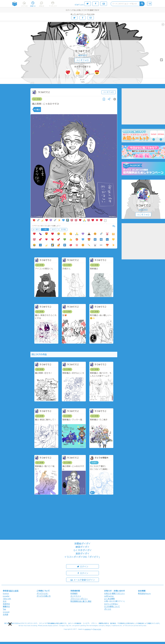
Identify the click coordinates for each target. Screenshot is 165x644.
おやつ (54, 229)
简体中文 (6, 604)
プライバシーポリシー (79, 599)
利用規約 (74, 593)
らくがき (37, 99)
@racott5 (82, 55)
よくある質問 (109, 599)
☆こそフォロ (82, 60)
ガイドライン (76, 596)
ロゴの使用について (112, 606)
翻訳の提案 (14, 591)
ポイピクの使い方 (44, 596)
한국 (5, 601)
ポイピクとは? (42, 593)
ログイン (82, 566)
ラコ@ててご (83, 51)
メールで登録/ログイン (83, 580)
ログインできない (111, 604)
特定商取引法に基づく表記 (81, 601)
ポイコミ (108, 609)
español (6, 596)
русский (6, 612)
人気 (45, 229)
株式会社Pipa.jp (144, 593)
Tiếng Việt (7, 599)
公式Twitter (109, 596)
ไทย (4, 609)
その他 (63, 229)
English (6, 593)
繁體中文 (6, 606)
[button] (10, 624)
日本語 (5, 614)
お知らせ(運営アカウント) (114, 593)
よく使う (36, 229)
